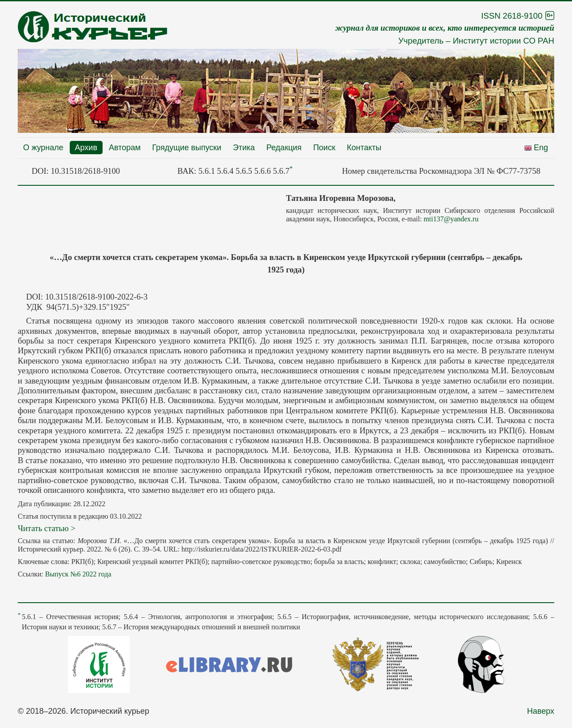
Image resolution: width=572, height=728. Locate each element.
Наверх (541, 711)
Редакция (284, 148)
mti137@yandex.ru (451, 219)
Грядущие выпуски (187, 148)
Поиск (324, 148)
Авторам (125, 148)
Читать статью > (47, 528)
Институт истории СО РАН (503, 41)
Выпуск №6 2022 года (78, 574)
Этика (244, 148)
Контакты (364, 148)
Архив (86, 148)
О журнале (43, 148)
